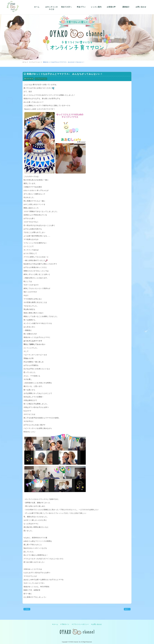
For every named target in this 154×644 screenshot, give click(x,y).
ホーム (37, 7)
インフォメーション (41, 79)
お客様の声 (111, 7)
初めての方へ (66, 7)
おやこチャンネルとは (52, 8)
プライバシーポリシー (81, 624)
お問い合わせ (141, 7)
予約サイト (66, 624)
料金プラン (81, 7)
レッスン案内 (96, 7)
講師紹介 (126, 7)
